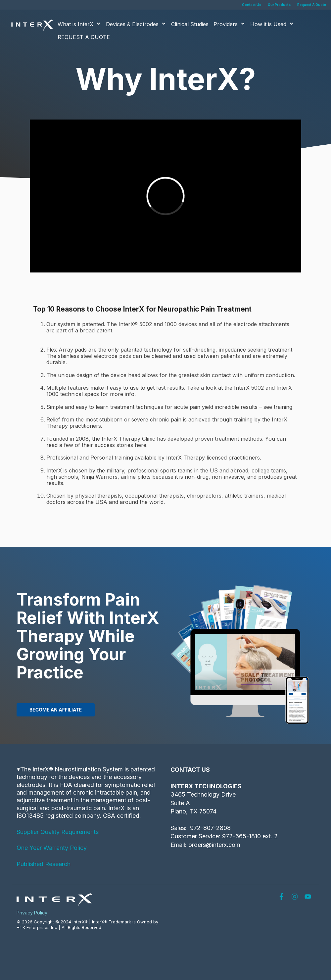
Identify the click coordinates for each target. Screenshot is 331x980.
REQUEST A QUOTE (84, 37)
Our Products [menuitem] (279, 5)
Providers (229, 24)
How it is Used (272, 24)
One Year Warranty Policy (52, 848)
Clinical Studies (190, 24)
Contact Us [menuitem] (252, 5)
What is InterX (79, 24)
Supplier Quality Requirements (58, 832)
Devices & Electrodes (136, 24)
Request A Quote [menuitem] (312, 5)
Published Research (44, 864)
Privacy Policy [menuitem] (32, 913)
